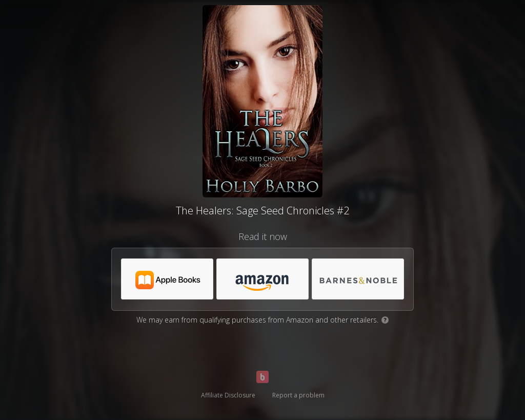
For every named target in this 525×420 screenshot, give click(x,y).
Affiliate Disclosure (228, 395)
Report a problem (298, 395)
